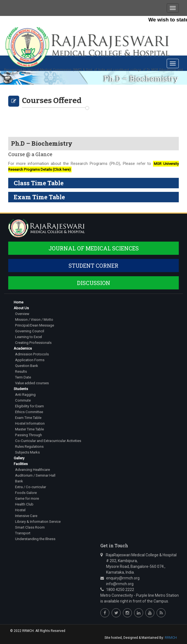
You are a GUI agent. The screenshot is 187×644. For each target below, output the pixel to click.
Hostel (20, 510)
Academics (23, 348)
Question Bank (27, 366)
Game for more (27, 498)
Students (21, 389)
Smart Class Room (30, 527)
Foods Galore (26, 493)
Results (21, 371)
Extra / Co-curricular (30, 487)
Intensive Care (26, 516)
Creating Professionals (33, 343)
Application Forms (30, 360)
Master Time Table (29, 429)
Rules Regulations (29, 447)
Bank (19, 481)
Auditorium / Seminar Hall (35, 475)
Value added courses (32, 383)
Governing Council (29, 331)
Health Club (24, 504)
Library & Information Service (38, 522)
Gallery (19, 458)
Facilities (21, 464)
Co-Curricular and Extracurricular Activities (48, 441)
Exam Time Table (28, 418)
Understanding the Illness (35, 539)
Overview (22, 314)
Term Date (23, 377)
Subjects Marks (27, 452)
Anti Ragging (25, 395)
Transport (23, 533)
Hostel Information (30, 423)
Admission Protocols (32, 354)
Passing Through (28, 435)
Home (19, 302)
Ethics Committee (29, 412)
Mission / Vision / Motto (34, 320)
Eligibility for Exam (29, 406)
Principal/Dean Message (34, 325)
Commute (23, 400)
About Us (21, 308)
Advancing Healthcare (32, 470)
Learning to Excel (29, 337)
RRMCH (171, 638)
